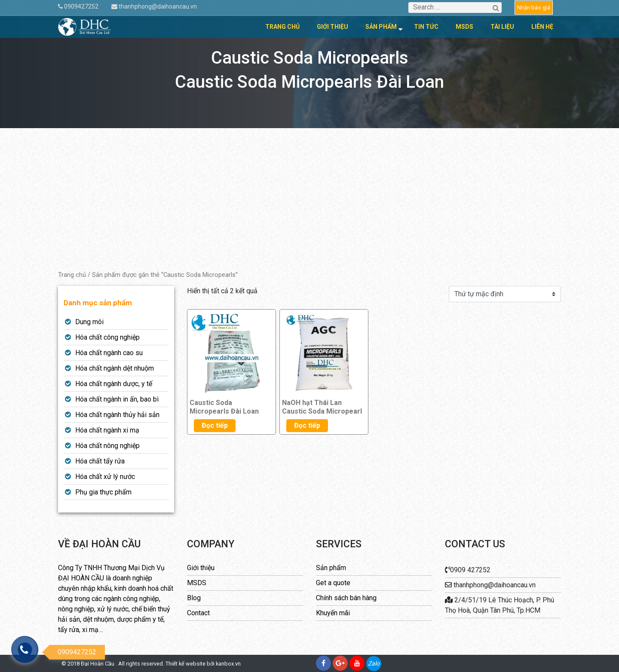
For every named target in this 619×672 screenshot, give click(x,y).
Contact (198, 613)
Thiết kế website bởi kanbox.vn (203, 664)
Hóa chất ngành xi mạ (107, 430)
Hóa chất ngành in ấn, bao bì (117, 399)
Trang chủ (282, 27)
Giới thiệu (332, 27)
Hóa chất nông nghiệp (107, 446)
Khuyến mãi (333, 613)
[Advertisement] (309, 206)
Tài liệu (502, 27)
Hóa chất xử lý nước (105, 477)
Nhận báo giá (534, 8)
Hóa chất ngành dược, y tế (114, 384)
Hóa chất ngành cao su (109, 353)
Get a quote (333, 583)
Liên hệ (542, 27)
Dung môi (89, 322)
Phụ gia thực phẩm (103, 492)
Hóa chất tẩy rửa (100, 461)
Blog (194, 598)
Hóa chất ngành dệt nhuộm (115, 368)
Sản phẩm (381, 27)
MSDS (464, 27)
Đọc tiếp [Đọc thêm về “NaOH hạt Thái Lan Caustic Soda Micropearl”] (307, 425)
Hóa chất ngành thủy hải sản (117, 415)
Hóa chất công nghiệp (107, 337)
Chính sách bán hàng (346, 598)
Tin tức (426, 27)
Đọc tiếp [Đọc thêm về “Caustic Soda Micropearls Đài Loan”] (215, 425)
